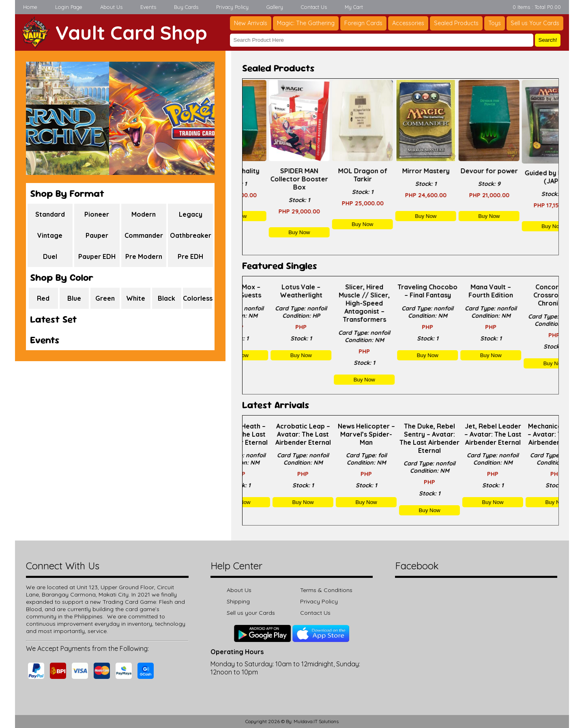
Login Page (69, 7)
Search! (548, 40)
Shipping (238, 601)
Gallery (275, 7)
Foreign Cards (363, 23)
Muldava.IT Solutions (316, 721)
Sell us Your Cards (535, 23)
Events (148, 7)
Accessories (408, 23)
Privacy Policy (232, 7)
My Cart (354, 7)
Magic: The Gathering (306, 23)
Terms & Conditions (326, 590)
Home (30, 7)
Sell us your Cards (251, 613)
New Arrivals (251, 23)
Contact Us (314, 7)
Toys (495, 23)
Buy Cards (186, 7)
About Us (111, 7)
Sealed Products (456, 23)
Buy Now (274, 216)
